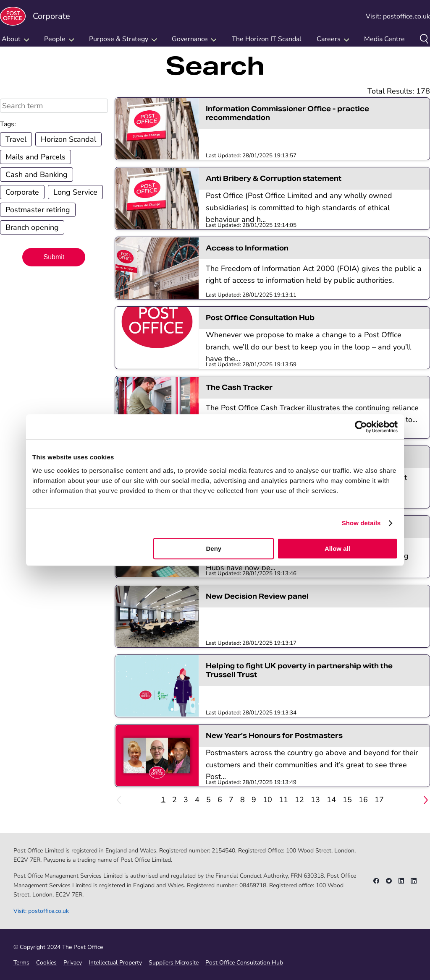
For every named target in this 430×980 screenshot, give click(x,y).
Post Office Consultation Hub (260, 318)
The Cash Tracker (239, 387)
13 (315, 800)
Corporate (35, 16)
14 (331, 800)
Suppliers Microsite (174, 963)
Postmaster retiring (38, 210)
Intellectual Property (115, 963)
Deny (214, 549)
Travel (16, 139)
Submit (54, 257)
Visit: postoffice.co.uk (398, 16)
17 (379, 800)
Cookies (46, 963)
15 (347, 800)
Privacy (73, 963)
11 (283, 800)
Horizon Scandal (68, 139)
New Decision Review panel (257, 596)
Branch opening (32, 227)
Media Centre (384, 39)
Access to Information (247, 248)
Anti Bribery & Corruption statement (274, 179)
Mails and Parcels (35, 157)
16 (363, 800)
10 (267, 800)
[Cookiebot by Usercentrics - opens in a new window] (361, 427)
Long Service (75, 192)
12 (299, 800)
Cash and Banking (37, 175)
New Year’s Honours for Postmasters (274, 736)
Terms (21, 963)
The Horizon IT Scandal (267, 39)
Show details (361, 523)
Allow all (337, 549)
